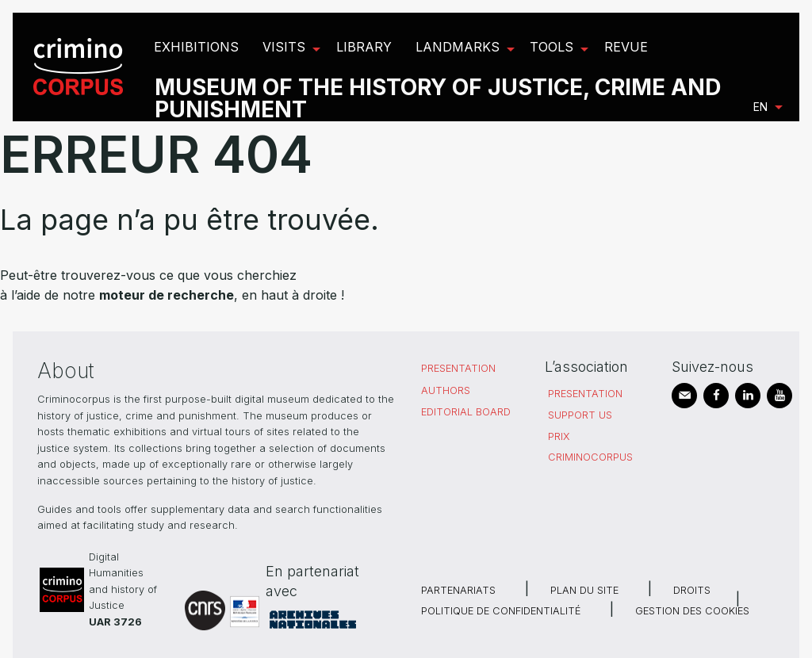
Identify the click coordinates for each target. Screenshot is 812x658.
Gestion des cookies (692, 611)
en (760, 107)
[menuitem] (80, 67)
